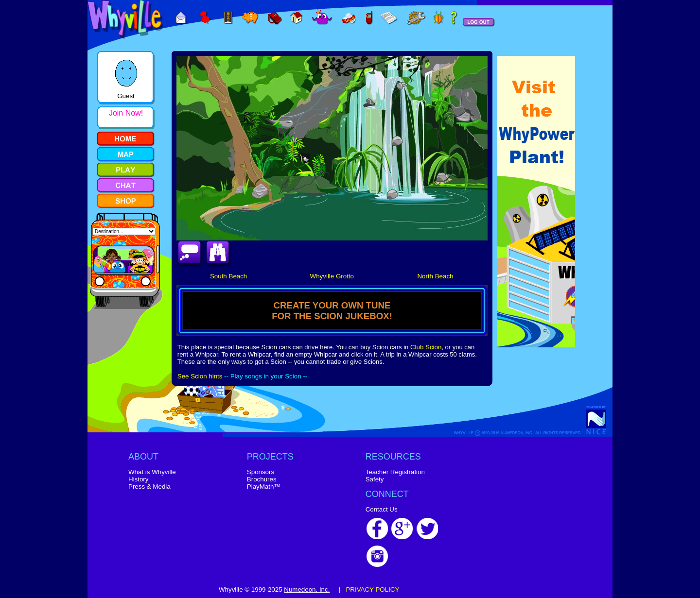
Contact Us (382, 509)
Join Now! (126, 113)
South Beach (228, 276)
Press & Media (149, 487)
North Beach (435, 276)
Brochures (262, 479)
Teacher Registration (395, 472)
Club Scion (426, 347)
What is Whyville (152, 472)
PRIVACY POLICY (372, 589)
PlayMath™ (264, 487)
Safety (375, 479)
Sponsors (261, 472)
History (138, 479)
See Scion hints (200, 376)
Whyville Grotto (332, 276)
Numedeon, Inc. (307, 589)
